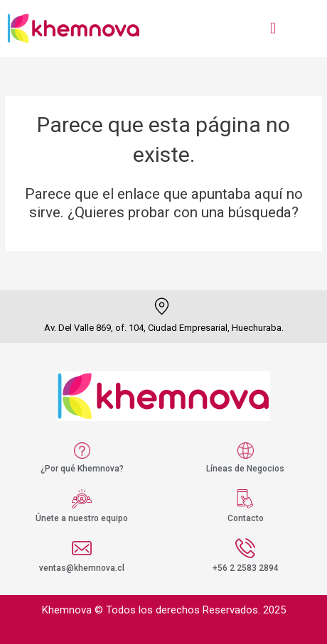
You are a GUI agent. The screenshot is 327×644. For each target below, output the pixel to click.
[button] (273, 28)
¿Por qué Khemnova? (82, 469)
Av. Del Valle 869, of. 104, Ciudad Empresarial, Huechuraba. (164, 328)
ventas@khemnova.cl (82, 568)
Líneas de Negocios (245, 469)
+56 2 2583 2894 (246, 568)
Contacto (246, 518)
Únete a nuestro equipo (82, 518)
